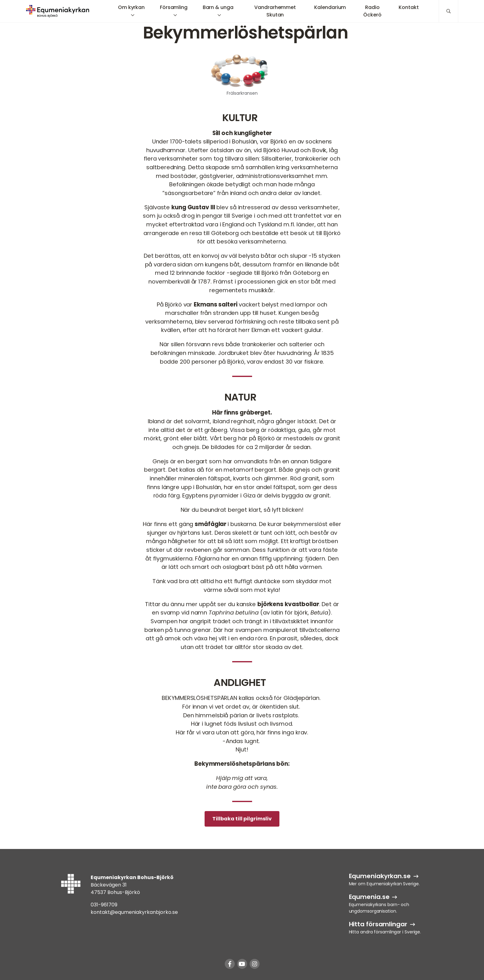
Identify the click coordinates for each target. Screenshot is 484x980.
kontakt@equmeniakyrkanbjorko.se (134, 912)
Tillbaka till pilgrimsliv (242, 819)
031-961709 (104, 905)
